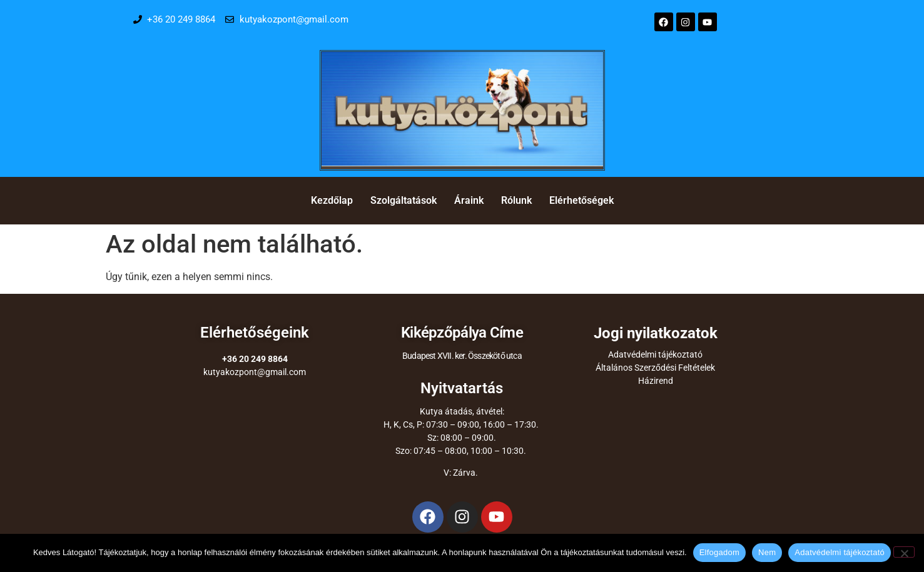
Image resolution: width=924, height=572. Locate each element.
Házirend (656, 381)
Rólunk (516, 200)
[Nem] (904, 552)
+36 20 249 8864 (255, 359)
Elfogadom (719, 552)
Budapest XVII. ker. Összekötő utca (462, 356)
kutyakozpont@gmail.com (255, 372)
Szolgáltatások (404, 200)
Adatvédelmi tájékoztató (655, 354)
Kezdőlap (332, 200)
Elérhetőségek (581, 200)
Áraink (469, 200)
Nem (767, 552)
